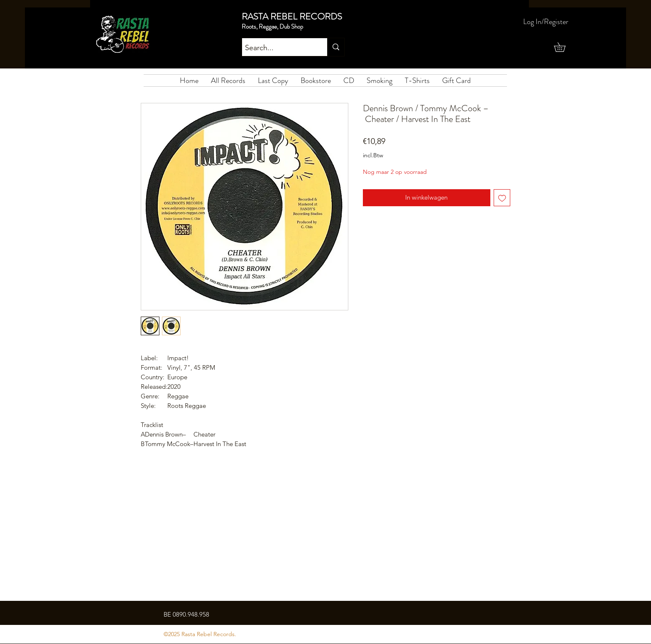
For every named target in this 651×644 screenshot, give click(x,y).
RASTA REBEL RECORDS (292, 16)
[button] (564, 47)
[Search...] (277, 48)
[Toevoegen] (502, 198)
